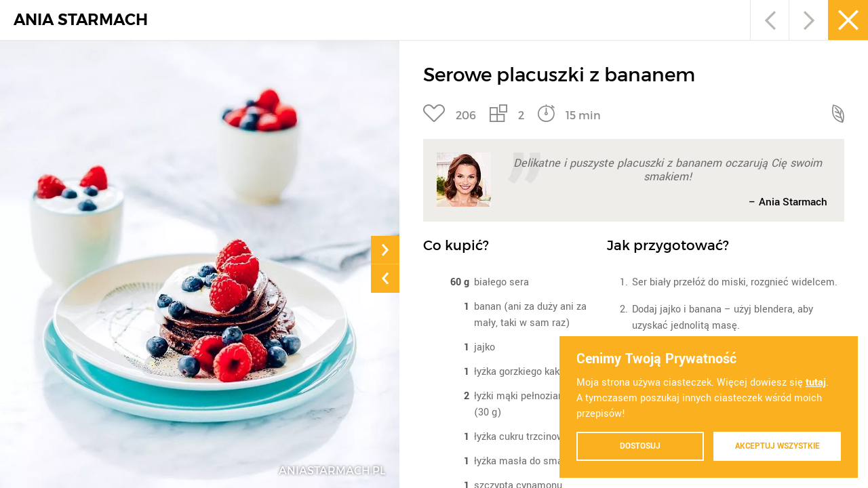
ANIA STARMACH (81, 20)
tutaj (816, 382)
